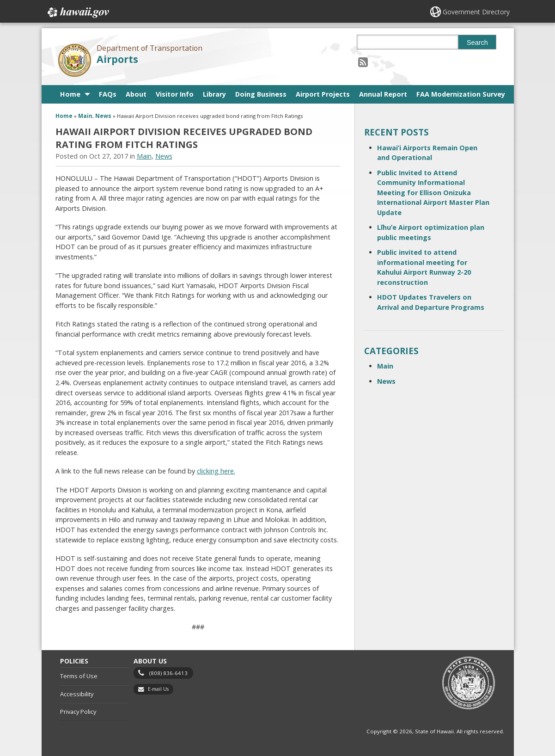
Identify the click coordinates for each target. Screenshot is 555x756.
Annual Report (383, 94)
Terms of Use (79, 676)
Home (70, 94)
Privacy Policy (78, 712)
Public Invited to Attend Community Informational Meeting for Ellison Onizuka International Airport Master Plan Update (433, 193)
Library (214, 94)
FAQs (108, 94)
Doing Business (261, 94)
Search (477, 43)
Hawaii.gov (77, 12)
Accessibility (77, 694)
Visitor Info (175, 94)
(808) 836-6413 (168, 673)
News (103, 116)
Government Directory (476, 12)
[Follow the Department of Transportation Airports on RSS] (363, 62)
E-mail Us (158, 689)
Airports (117, 59)
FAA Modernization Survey (461, 94)
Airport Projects (323, 94)
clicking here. (216, 471)
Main (85, 116)
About (136, 94)
